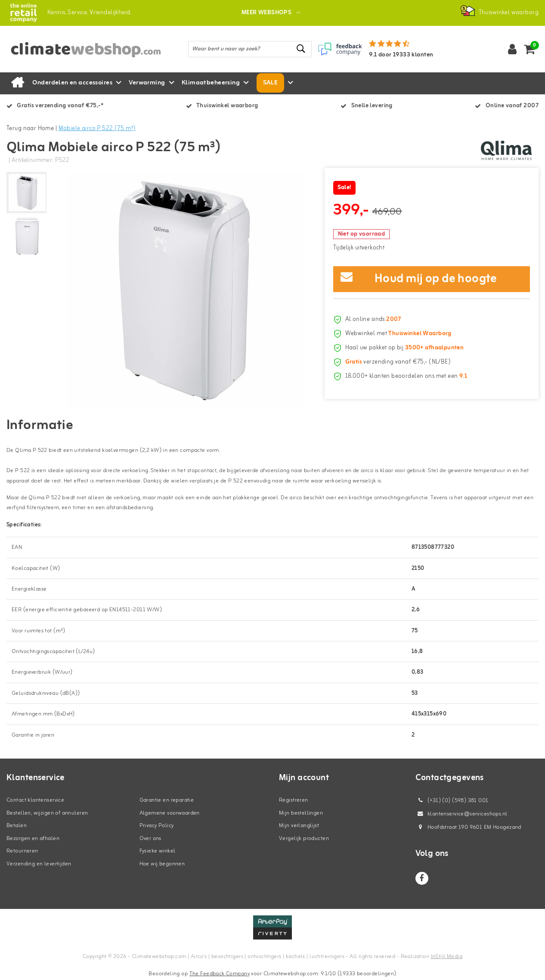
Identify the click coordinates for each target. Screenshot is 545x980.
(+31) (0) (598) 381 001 (452, 801)
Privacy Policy (157, 826)
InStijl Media (447, 957)
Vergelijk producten (304, 838)
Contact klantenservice (35, 800)
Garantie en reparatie (167, 800)
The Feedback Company (220, 974)
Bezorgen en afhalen (33, 838)
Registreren (294, 800)
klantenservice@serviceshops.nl (461, 814)
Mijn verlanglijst (299, 826)
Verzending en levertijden (39, 864)
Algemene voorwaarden (170, 813)
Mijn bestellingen (301, 813)
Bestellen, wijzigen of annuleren (47, 813)
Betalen (17, 826)
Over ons (150, 838)
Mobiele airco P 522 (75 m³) (97, 129)
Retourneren (22, 851)
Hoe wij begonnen (162, 864)
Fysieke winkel (158, 851)
